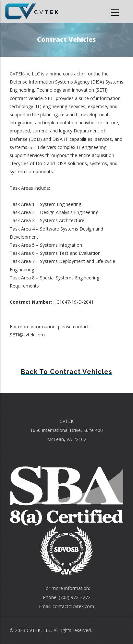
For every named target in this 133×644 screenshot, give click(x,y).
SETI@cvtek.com (27, 335)
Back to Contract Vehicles (66, 372)
